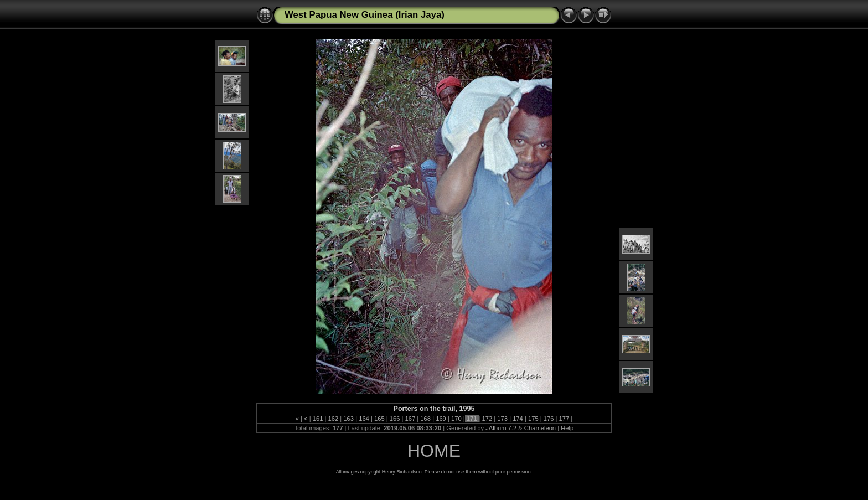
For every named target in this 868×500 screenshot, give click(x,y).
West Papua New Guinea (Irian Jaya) (365, 15)
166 (395, 419)
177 (564, 419)
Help (567, 428)
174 (518, 419)
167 (410, 419)
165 (379, 419)
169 (441, 419)
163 (348, 419)
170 (456, 419)
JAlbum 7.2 (501, 428)
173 (502, 419)
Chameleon (540, 428)
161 (318, 419)
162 (333, 419)
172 (487, 419)
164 (364, 419)
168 (425, 419)
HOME (434, 451)
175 (533, 419)
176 (549, 419)
